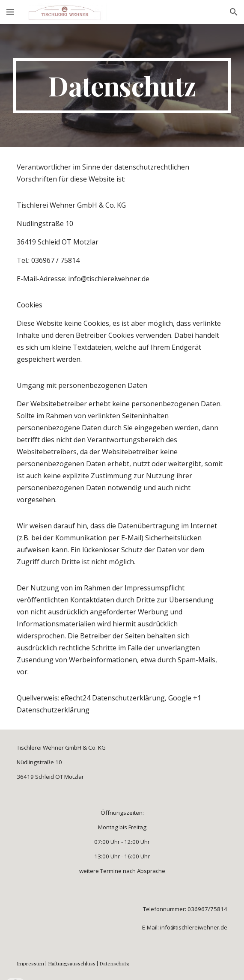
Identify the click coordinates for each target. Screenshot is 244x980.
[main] (122, 86)
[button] (10, 12)
